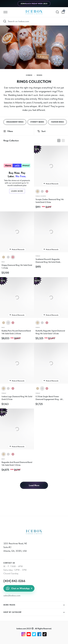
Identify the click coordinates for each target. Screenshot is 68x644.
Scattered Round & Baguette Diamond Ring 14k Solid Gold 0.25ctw (48, 261)
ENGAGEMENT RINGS (15, 122)
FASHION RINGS (57, 122)
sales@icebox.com (12, 596)
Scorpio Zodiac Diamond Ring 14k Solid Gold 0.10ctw (50, 201)
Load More (34, 485)
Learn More (17, 191)
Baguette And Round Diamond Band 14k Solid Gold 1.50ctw (17, 464)
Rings (40, 75)
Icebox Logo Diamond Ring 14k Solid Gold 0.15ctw (17, 398)
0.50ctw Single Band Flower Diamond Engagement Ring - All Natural (49, 398)
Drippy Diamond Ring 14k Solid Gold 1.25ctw (17, 267)
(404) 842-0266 (14, 581)
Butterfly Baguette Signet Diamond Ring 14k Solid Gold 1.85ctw (50, 332)
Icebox (29, 75)
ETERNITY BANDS (37, 122)
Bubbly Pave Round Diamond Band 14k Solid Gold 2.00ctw (16, 332)
